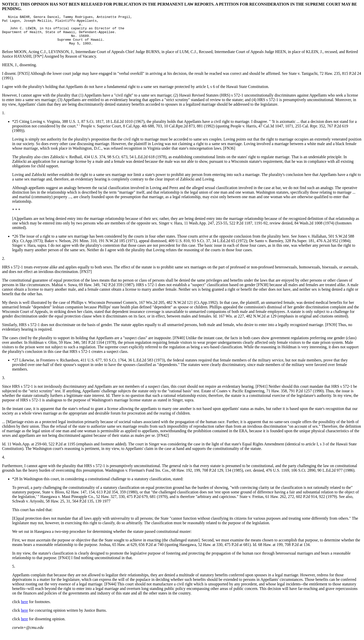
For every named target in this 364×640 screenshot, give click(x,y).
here (25, 608)
